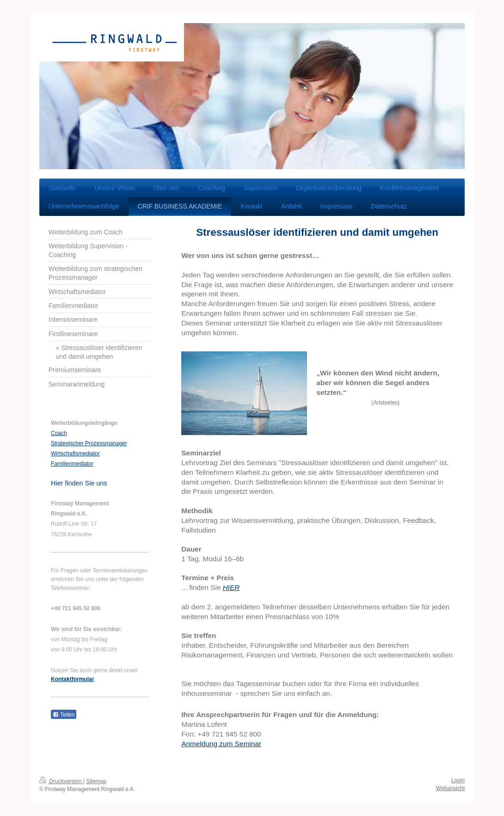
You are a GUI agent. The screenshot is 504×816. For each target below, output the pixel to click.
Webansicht (450, 788)
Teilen (64, 715)
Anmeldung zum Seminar (221, 744)
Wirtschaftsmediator (75, 454)
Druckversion (61, 781)
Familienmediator (72, 464)
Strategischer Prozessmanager (89, 443)
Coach (59, 433)
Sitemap (96, 781)
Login (458, 780)
